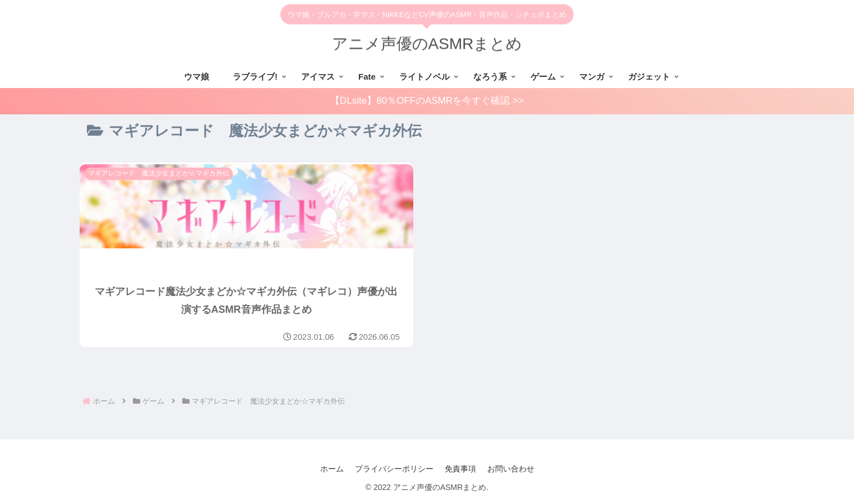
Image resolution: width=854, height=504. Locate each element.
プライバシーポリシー (394, 469)
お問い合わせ (511, 469)
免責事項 (460, 469)
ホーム (332, 469)
